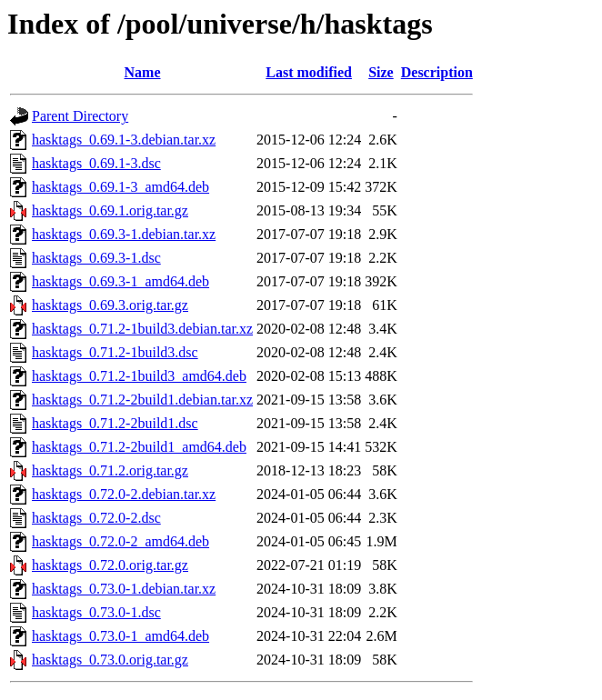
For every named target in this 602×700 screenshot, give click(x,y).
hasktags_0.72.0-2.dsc (96, 518)
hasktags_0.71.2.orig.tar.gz (110, 470)
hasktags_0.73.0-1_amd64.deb (120, 636)
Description (437, 72)
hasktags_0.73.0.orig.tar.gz (110, 660)
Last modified (309, 72)
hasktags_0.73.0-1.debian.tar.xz (124, 589)
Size (381, 72)
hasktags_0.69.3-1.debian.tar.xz (124, 234)
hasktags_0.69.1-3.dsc (96, 163)
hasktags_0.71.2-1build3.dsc (115, 352)
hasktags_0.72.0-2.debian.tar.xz (124, 494)
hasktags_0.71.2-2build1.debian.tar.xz (142, 400)
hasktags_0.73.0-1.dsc (96, 612)
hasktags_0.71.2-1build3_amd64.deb (139, 376)
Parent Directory (80, 116)
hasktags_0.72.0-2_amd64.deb (120, 541)
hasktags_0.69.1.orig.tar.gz (110, 210)
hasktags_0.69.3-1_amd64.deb (120, 281)
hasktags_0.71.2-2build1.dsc (115, 423)
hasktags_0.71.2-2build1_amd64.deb (139, 447)
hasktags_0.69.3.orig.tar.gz (110, 305)
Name (143, 72)
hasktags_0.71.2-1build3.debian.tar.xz (142, 329)
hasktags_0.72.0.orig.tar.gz (110, 565)
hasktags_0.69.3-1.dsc (96, 258)
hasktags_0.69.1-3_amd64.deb (120, 187)
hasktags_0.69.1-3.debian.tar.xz (124, 140)
